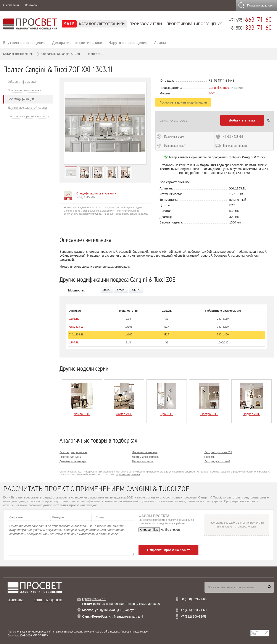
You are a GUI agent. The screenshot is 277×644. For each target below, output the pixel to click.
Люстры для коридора (145, 457)
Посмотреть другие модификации (183, 102)
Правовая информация (128, 475)
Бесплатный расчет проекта (28, 116)
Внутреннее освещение (24, 42)
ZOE (212, 93)
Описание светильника (24, 90)
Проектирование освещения (195, 24)
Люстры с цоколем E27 (218, 452)
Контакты (31, 5)
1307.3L (74, 343)
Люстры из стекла (143, 461)
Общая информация (23, 82)
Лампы (160, 42)
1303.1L (74, 319)
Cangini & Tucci (219, 88)
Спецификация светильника (96, 193)
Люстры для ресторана (73, 452)
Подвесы (210, 457)
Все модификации (21, 99)
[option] (105, 123)
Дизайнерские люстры (73, 461)
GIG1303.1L (76, 327)
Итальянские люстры (145, 452)
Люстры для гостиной (217, 461)
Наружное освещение (128, 42)
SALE (69, 24)
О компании (11, 5)
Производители (146, 24)
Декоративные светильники (77, 42)
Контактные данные (48, 600)
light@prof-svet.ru (94, 599)
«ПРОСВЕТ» (40, 636)
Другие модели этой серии (27, 108)
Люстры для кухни (71, 457)
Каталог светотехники (102, 24)
